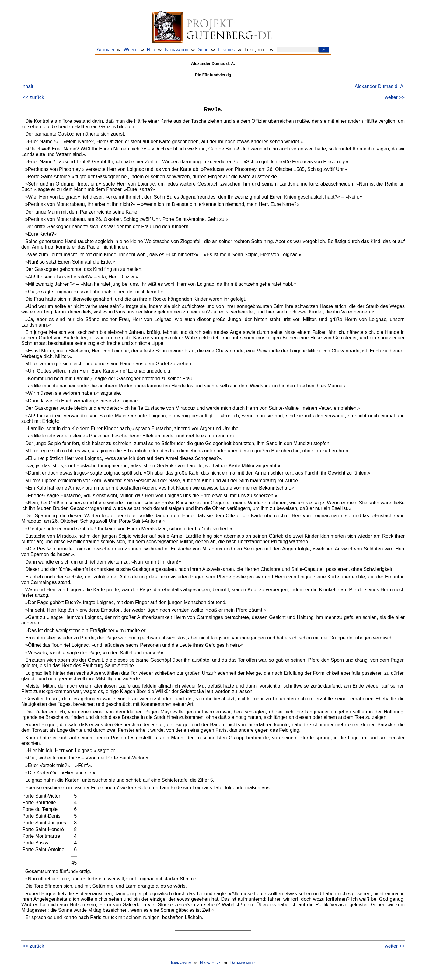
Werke (130, 50)
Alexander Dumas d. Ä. (380, 86)
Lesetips (226, 50)
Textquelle (256, 50)
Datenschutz (242, 963)
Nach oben (210, 963)
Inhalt (27, 86)
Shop (203, 50)
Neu (151, 50)
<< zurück (33, 97)
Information (176, 50)
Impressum (181, 963)
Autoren (105, 50)
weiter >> (395, 97)
